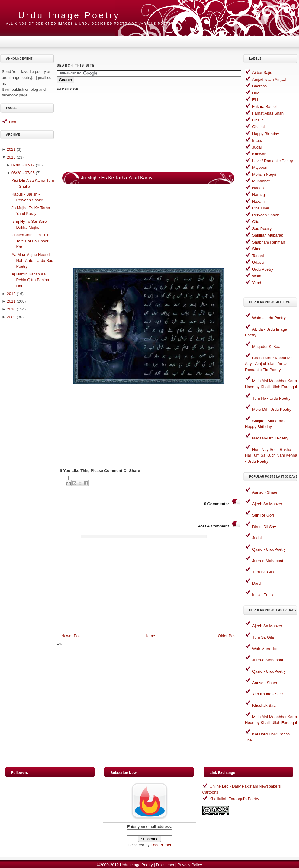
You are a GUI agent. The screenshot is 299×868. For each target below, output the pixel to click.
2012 (11, 294)
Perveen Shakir (266, 215)
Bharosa (259, 86)
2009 (11, 317)
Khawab (259, 154)
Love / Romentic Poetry (273, 161)
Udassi (258, 262)
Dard (256, 583)
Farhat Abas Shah (268, 113)
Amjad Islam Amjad (269, 79)
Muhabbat (261, 181)
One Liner (261, 208)
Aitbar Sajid (262, 72)
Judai (257, 147)
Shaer (257, 249)
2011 (11, 301)
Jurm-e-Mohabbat (268, 561)
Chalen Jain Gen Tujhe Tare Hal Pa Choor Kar (31, 241)
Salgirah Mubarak (268, 235)
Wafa (257, 276)
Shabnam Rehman (268, 242)
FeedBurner (161, 845)
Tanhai (258, 256)
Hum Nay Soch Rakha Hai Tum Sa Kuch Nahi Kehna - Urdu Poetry (271, 455)
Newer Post (71, 636)
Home (14, 122)
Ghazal (258, 127)
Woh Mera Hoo (265, 649)
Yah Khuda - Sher (268, 694)
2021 (11, 149)
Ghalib (258, 120)
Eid (255, 100)
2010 (11, 309)
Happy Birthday (266, 134)
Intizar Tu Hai (264, 595)
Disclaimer (165, 865)
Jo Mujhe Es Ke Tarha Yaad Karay (117, 178)
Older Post (227, 636)
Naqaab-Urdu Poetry (270, 438)
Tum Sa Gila (263, 572)
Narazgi (259, 195)
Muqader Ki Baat (267, 346)
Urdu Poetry (263, 269)
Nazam (258, 201)
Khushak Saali (265, 705)
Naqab (258, 188)
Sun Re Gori (263, 515)
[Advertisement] (28, 418)
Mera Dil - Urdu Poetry (272, 409)
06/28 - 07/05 (23, 173)
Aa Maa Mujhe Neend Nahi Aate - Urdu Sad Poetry (32, 260)
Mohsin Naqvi (264, 174)
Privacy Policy (190, 865)
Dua (256, 93)
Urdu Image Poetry (69, 15)
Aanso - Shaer (265, 492)
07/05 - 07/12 (23, 165)
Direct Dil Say (264, 527)
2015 (11, 157)
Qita (256, 222)
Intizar (257, 140)
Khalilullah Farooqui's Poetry (234, 799)
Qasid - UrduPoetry (269, 549)
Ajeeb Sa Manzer (267, 504)
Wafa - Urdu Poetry (269, 318)
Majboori (260, 167)
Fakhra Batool (264, 107)
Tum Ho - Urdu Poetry (271, 398)
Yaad (257, 283)
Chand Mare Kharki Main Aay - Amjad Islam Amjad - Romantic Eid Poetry (270, 364)
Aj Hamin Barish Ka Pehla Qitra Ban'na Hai (30, 280)
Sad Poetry (262, 229)
